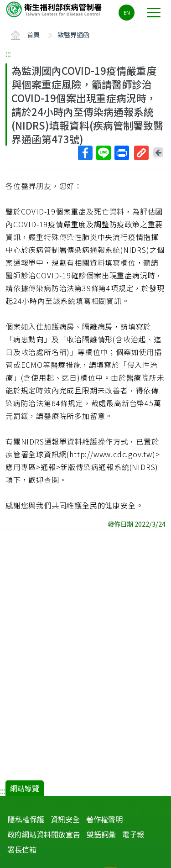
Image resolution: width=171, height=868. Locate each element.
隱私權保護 (26, 819)
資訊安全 (65, 819)
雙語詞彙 (101, 834)
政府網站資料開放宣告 (44, 834)
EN (127, 12)
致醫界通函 (73, 34)
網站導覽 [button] (25, 788)
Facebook (85, 153)
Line (103, 153)
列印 (121, 153)
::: (8, 53)
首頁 (33, 34)
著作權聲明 (104, 819)
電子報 (133, 834)
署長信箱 (22, 849)
